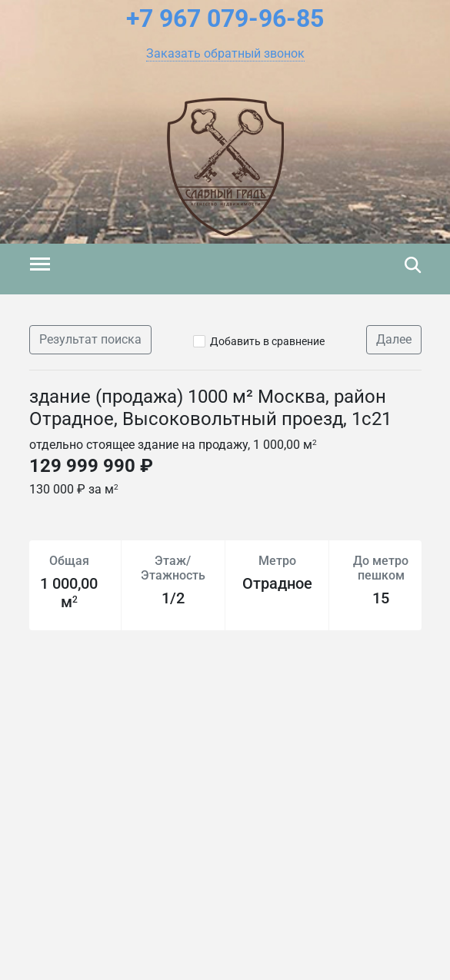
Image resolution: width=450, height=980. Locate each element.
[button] (225, 54)
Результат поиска (90, 339)
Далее (394, 339)
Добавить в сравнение (267, 341)
